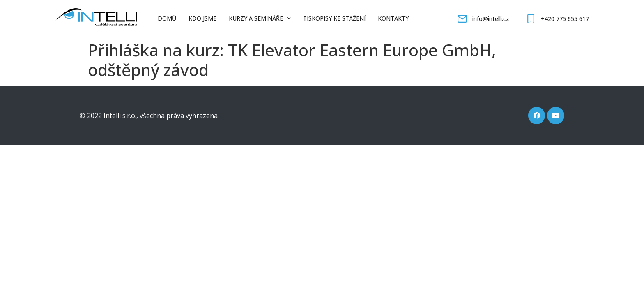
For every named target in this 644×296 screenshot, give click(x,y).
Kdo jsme (202, 18)
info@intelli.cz (491, 19)
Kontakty (393, 18)
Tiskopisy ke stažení (334, 18)
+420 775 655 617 (565, 19)
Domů (167, 18)
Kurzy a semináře (260, 18)
